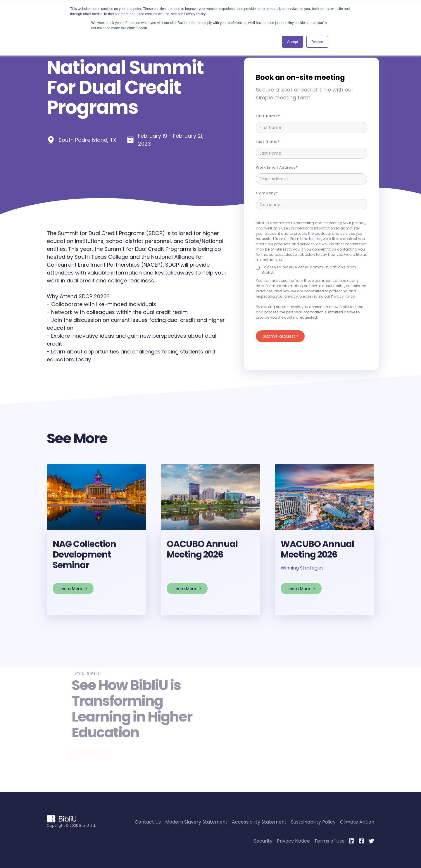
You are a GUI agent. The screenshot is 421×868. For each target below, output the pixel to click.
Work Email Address (276, 167)
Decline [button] (317, 42)
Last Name (267, 142)
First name (267, 116)
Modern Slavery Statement (196, 822)
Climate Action (357, 822)
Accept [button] (293, 42)
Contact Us (148, 822)
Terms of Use (329, 841)
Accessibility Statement (259, 822)
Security (263, 841)
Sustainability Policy (313, 822)
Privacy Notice (293, 841)
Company (266, 193)
